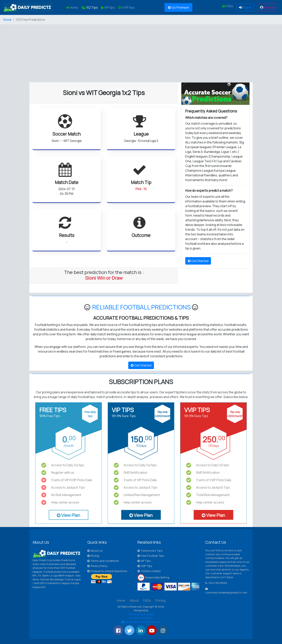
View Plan (68, 515)
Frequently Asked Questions (107, 571)
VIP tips (108, 7)
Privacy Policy (97, 566)
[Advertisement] (117, 55)
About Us (95, 551)
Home (73, 7)
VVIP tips (126, 7)
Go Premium (179, 7)
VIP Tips (144, 561)
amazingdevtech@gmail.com (141, 622)
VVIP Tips (145, 566)
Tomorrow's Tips (150, 551)
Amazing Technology (141, 614)
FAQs (228, 6)
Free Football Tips (151, 556)
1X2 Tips (89, 7)
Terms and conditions (103, 561)
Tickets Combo (149, 571)
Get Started (198, 261)
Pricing (93, 556)
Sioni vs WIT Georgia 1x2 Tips (104, 93)
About (134, 600)
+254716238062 (141, 618)
